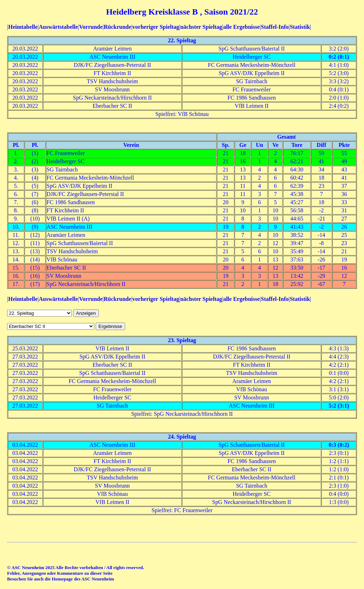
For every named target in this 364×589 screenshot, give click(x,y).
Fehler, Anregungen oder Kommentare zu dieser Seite (60, 573)
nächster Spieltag (201, 27)
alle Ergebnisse (242, 27)
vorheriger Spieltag (156, 27)
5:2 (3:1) (339, 406)
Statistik (300, 27)
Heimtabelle (23, 27)
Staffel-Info (275, 27)
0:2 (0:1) (339, 57)
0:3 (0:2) (339, 445)
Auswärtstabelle (58, 27)
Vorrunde (91, 27)
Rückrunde (117, 27)
